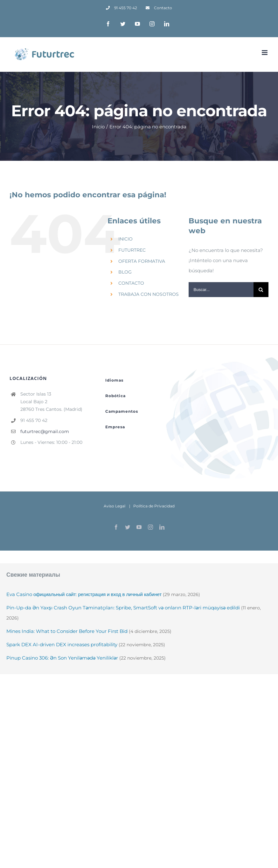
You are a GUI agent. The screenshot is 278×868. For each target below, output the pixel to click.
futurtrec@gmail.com (45, 431)
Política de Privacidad (154, 506)
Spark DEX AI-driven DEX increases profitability (62, 644)
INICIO (125, 239)
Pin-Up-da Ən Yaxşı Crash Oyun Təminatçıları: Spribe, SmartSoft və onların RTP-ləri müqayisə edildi (123, 608)
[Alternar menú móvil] (265, 53)
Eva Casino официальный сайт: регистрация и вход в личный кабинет (84, 594)
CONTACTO (131, 283)
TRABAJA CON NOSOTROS (149, 294)
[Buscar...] (221, 290)
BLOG (125, 272)
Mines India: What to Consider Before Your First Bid (67, 631)
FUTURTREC (132, 250)
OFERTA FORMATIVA (142, 261)
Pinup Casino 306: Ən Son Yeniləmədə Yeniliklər (62, 658)
